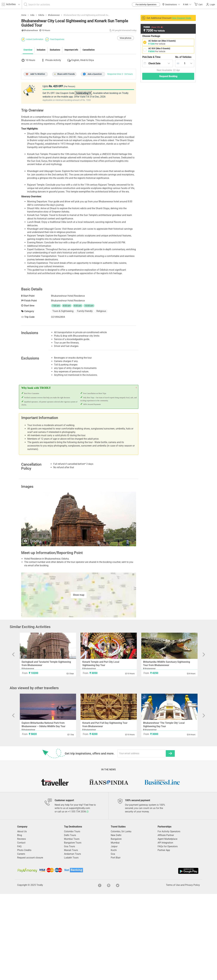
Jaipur (114, 933)
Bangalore (116, 925)
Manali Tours (71, 936)
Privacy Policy (192, 971)
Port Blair (116, 944)
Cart (198, 4)
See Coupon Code (182, 18)
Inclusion (41, 104)
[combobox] (158, 63)
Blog (20, 921)
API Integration (165, 929)
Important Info (71, 104)
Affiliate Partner (166, 921)
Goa (113, 940)
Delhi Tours (70, 921)
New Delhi (116, 921)
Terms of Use (173, 971)
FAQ (19, 933)
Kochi (114, 936)
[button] (187, 4)
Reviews (21, 925)
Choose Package (151, 36)
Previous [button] (38, 605)
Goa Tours (69, 933)
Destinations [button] (171, 4)
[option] (79, 605)
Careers (21, 940)
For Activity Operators (146, 4)
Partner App (164, 936)
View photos (126, 92)
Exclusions (55, 104)
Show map (79, 681)
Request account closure (30, 944)
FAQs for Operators (168, 933)
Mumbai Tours (72, 925)
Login (211, 4)
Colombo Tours (72, 918)
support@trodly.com (79, 894)
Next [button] (119, 605)
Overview (28, 104)
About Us (22, 918)
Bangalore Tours (73, 929)
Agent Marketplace (167, 925)
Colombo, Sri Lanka (121, 918)
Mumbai (115, 929)
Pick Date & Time (151, 57)
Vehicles (183, 57)
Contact (21, 929)
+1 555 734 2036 (78, 898)
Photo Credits (24, 936)
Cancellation (89, 104)
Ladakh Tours (71, 944)
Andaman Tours (72, 940)
